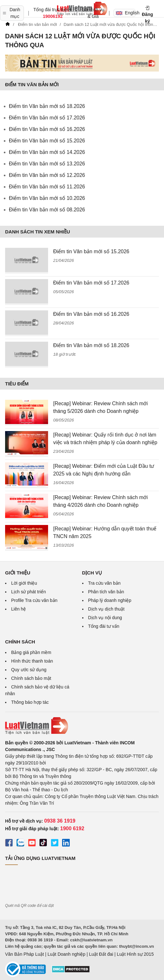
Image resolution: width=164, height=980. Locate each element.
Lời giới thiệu (24, 583)
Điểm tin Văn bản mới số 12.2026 (47, 175)
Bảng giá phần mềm (31, 652)
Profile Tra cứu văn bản (34, 600)
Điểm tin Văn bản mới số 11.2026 (47, 187)
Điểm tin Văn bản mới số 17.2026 (47, 118)
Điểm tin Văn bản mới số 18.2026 (47, 106)
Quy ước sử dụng (29, 670)
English (126, 13)
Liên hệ (18, 609)
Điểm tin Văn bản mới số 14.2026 (47, 152)
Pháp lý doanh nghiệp (110, 600)
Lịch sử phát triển (29, 592)
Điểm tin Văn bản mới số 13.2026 (47, 164)
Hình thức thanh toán (32, 661)
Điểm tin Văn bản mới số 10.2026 (47, 198)
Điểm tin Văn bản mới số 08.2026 (47, 210)
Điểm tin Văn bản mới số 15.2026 (47, 141)
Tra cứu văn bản (104, 583)
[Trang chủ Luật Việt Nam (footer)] (82, 726)
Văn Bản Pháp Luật (25, 954)
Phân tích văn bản (106, 592)
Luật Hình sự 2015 (135, 954)
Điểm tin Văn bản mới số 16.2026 (47, 129)
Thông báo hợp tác (30, 702)
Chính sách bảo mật (31, 678)
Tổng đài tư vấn (104, 626)
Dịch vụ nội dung (105, 618)
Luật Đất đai (101, 954)
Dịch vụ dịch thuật (107, 609)
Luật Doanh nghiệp (66, 954)
